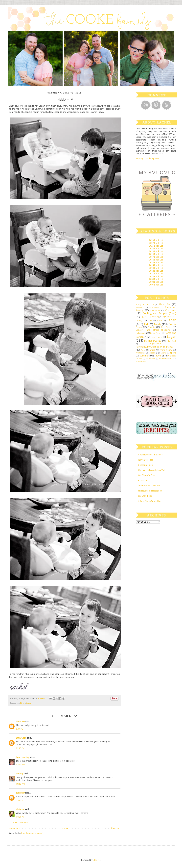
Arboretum (140, 307)
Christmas (171, 310)
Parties (152, 350)
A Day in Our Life (145, 304)
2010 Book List (156, 276)
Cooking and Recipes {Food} (159, 313)
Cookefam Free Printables (150, 455)
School (152, 353)
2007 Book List (156, 285)
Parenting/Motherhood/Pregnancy (154, 347)
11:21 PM (20, 817)
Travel (158, 356)
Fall (146, 324)
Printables (140, 353)
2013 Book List (156, 268)
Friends (151, 327)
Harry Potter (156, 333)
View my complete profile (148, 158)
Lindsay (20, 774)
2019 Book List (156, 251)
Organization (155, 344)
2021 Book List (156, 246)
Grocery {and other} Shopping (153, 330)
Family (158, 324)
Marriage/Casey (153, 341)
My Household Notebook (150, 491)
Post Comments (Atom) (32, 833)
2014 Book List (156, 265)
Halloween (141, 333)
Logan (29, 703)
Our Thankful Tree (147, 475)
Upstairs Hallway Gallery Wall (152, 470)
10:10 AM (20, 784)
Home (65, 828)
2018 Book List (156, 254)
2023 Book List (156, 240)
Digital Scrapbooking (150, 317)
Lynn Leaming (22, 757)
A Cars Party (144, 480)
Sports (163, 353)
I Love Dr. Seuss (145, 460)
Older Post (115, 828)
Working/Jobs (165, 359)
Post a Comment (21, 823)
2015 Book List (156, 263)
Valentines (151, 359)
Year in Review (141, 362)
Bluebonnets (154, 307)
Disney (139, 320)
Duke (159, 320)
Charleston (155, 310)
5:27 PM (20, 800)
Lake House (156, 337)
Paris (143, 350)
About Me (165, 304)
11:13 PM (20, 748)
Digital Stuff (167, 317)
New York (172, 341)
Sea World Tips (145, 496)
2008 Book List (156, 282)
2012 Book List (156, 271)
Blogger (97, 860)
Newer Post (15, 828)
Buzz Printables (145, 465)
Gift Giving (166, 327)
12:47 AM (20, 765)
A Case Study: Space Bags (150, 501)
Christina (20, 809)
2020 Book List (156, 249)
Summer (144, 356)
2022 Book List (156, 243)
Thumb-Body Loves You (149, 486)
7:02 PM (20, 729)
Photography (166, 350)
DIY (150, 320)
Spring (173, 353)
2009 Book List (156, 279)
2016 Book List (156, 260)
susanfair (20, 793)
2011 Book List (156, 274)
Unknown (20, 721)
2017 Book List (156, 257)
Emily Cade (21, 738)
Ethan (23, 703)
